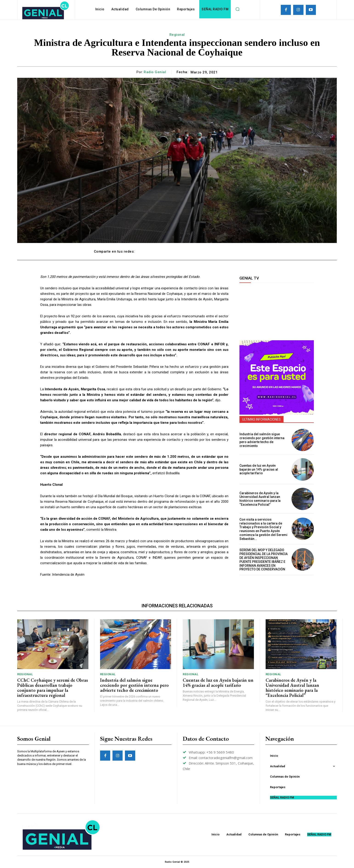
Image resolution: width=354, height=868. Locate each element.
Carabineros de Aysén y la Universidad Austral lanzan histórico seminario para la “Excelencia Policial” (260, 499)
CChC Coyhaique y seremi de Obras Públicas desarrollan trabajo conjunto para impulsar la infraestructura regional (53, 688)
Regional (177, 35)
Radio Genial (155, 72)
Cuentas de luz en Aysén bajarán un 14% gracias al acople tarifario (259, 469)
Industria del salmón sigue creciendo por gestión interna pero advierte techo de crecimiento (262, 440)
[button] (237, 9)
